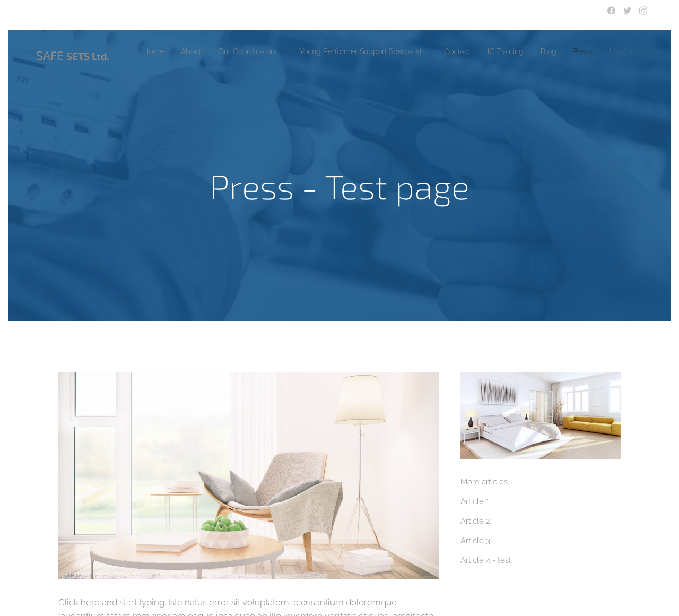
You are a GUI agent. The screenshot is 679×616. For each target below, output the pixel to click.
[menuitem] (157, 51)
